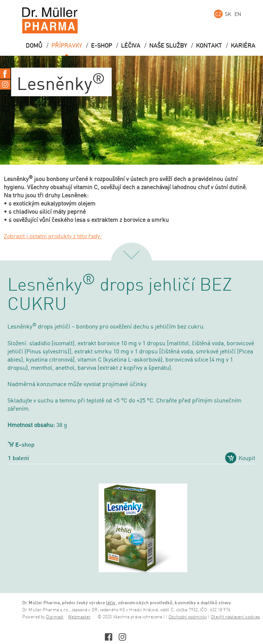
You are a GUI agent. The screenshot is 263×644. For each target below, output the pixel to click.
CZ (218, 14)
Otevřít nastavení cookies (235, 617)
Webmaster (79, 617)
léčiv (111, 603)
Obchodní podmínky (188, 617)
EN (238, 14)
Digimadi (55, 617)
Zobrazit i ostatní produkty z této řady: (53, 236)
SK (228, 14)
